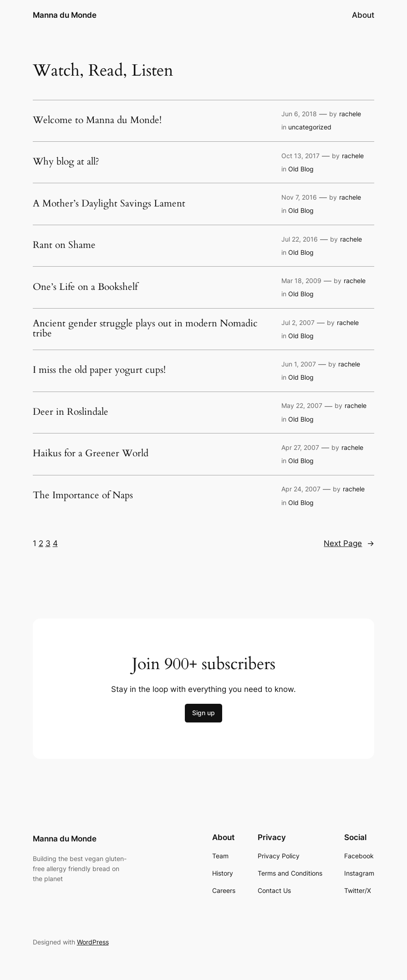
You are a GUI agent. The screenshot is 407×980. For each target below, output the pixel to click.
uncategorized (310, 127)
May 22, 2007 (302, 405)
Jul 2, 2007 (298, 322)
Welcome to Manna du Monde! (97, 121)
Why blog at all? (66, 162)
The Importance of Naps (83, 496)
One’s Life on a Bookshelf (85, 287)
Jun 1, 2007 (299, 364)
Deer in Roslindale (71, 412)
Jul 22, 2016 (300, 239)
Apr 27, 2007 (300, 447)
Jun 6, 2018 (299, 114)
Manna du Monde (65, 15)
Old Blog (301, 169)
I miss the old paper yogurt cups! (99, 370)
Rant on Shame (64, 245)
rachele (350, 114)
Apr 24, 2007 (301, 489)
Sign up (203, 713)
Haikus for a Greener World (91, 454)
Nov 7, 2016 (299, 197)
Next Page (349, 543)
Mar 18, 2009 (301, 281)
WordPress (93, 942)
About (363, 15)
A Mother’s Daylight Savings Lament (109, 204)
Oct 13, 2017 (300, 156)
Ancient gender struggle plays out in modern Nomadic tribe (145, 329)
